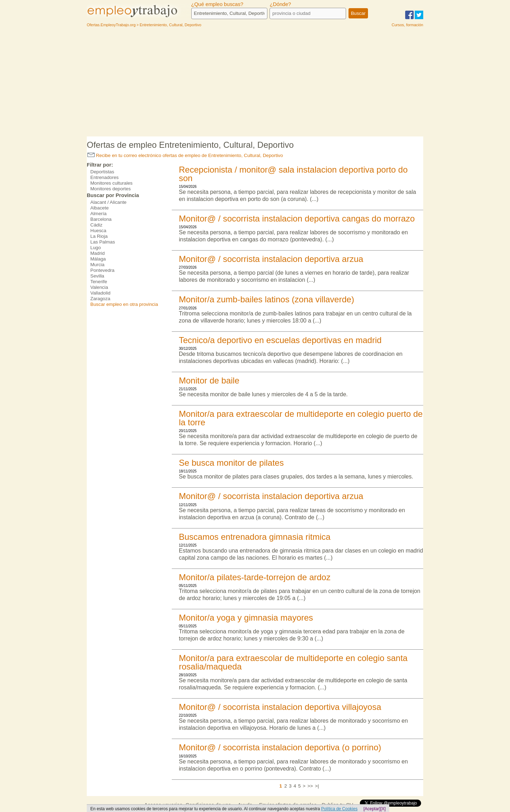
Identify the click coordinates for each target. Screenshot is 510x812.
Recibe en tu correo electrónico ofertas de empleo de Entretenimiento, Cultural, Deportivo (185, 155)
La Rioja (99, 236)
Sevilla (97, 276)
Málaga (98, 259)
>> (310, 786)
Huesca (98, 231)
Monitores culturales (111, 183)
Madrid (98, 253)
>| (317, 786)
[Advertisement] (255, 83)
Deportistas (102, 172)
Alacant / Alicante (108, 202)
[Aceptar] (372, 809)
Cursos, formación (407, 25)
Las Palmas (103, 242)
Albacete (100, 208)
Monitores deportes (110, 189)
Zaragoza (100, 299)
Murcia (97, 265)
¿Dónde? (280, 4)
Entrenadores (104, 177)
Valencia (99, 287)
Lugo (96, 248)
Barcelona (101, 219)
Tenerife (99, 282)
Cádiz (96, 225)
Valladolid (100, 293)
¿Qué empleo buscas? (217, 4)
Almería (98, 214)
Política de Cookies (339, 809)
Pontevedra (102, 270)
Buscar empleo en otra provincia (124, 304)
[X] (383, 809)
